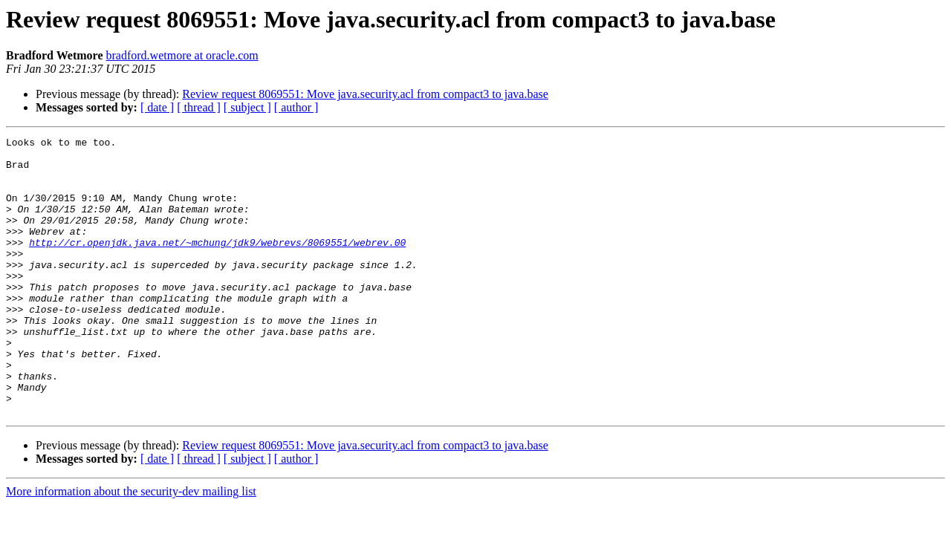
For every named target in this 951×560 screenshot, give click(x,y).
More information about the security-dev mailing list (131, 547)
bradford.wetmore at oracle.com (182, 55)
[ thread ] (199, 107)
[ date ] (157, 107)
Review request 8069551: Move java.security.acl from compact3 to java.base (365, 94)
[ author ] (296, 107)
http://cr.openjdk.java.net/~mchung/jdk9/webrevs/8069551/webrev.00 (217, 264)
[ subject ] (247, 107)
